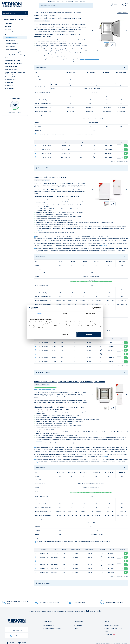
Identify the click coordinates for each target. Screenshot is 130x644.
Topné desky (9, 83)
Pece (7, 58)
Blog (63, 2)
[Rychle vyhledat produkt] (65, 6)
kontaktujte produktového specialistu (90, 59)
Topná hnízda (9, 85)
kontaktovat (39, 230)
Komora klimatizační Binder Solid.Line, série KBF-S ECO (58, 18)
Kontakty (82, 2)
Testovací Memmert (12, 49)
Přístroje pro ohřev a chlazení (48, 12)
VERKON (36, 12)
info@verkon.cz (18, 636)
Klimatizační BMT (11, 40)
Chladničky (8, 23)
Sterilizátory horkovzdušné (13, 61)
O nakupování (52, 2)
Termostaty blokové (11, 77)
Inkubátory (8, 26)
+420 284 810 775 (18, 629)
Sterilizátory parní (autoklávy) (14, 63)
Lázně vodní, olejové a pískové (14, 52)
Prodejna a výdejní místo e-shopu (113, 628)
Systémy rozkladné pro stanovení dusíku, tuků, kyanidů (15, 73)
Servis (58, 2)
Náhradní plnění (15, 98)
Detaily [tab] (65, 314)
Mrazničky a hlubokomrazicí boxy (15, 55)
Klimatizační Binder (11, 38)
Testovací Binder (11, 46)
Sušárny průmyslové (11, 69)
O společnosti (69, 2)
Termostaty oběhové (11, 80)
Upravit (65, 335)
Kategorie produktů (15, 13)
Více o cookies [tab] (90, 314)
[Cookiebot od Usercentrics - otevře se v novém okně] (94, 308)
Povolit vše (89, 335)
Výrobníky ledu (9, 88)
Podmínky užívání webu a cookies (52, 628)
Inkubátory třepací (11, 32)
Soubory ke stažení (43, 168)
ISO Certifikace (78, 625)
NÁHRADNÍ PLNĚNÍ (94, 611)
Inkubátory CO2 (10, 29)
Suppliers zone (110, 635)
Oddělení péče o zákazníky (112, 625)
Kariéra (77, 2)
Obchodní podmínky (49, 625)
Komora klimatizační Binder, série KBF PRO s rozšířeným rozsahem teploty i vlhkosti (70, 382)
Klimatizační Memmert (12, 43)
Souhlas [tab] (40, 314)
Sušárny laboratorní (11, 66)
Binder (47, 21)
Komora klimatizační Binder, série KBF (50, 177)
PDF (122, 12)
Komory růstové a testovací (13, 35)
